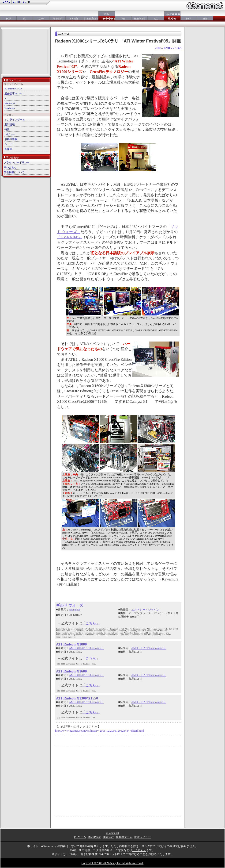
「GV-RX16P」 (69, 237)
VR (123, 19)
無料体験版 (11, 139)
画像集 (8, 149)
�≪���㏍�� (172, 16)
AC (156, 19)
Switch (74, 19)
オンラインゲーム (15, 119)
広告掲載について (14, 172)
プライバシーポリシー (17, 162)
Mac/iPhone (94, 837)
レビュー (10, 134)
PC (25, 19)
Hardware (139, 19)
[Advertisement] (25, 52)
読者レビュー (142, 837)
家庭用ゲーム (124, 837)
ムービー (10, 144)
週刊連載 (10, 124)
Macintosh (10, 103)
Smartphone (90, 19)
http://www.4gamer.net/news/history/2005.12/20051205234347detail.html (100, 731)
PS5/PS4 (57, 19)
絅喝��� (107, 16)
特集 (7, 129)
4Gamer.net (112, 833)
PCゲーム (80, 837)
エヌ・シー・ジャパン (145, 610)
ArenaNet (74, 610)
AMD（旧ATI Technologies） (86, 648)
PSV (189, 19)
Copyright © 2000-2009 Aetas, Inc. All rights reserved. (112, 863)
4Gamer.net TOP (13, 88)
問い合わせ (10, 167)
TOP (8, 19)
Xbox (41, 19)
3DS (205, 19)
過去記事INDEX (14, 93)
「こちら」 (91, 623)
